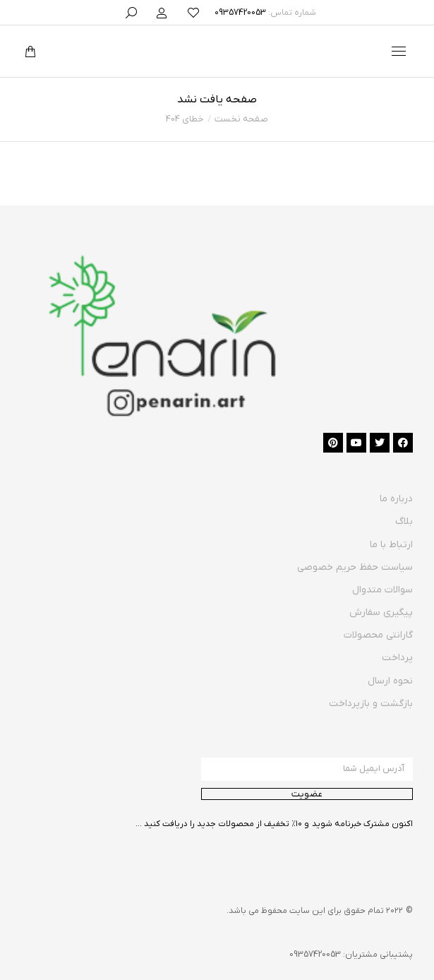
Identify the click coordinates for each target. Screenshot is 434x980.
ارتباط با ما (391, 545)
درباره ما (396, 499)
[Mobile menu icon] (399, 51)
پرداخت (397, 658)
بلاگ (404, 521)
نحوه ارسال (390, 681)
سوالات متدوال (382, 590)
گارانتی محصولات (378, 635)
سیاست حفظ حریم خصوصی (355, 567)
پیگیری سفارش (381, 612)
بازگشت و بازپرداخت (371, 704)
